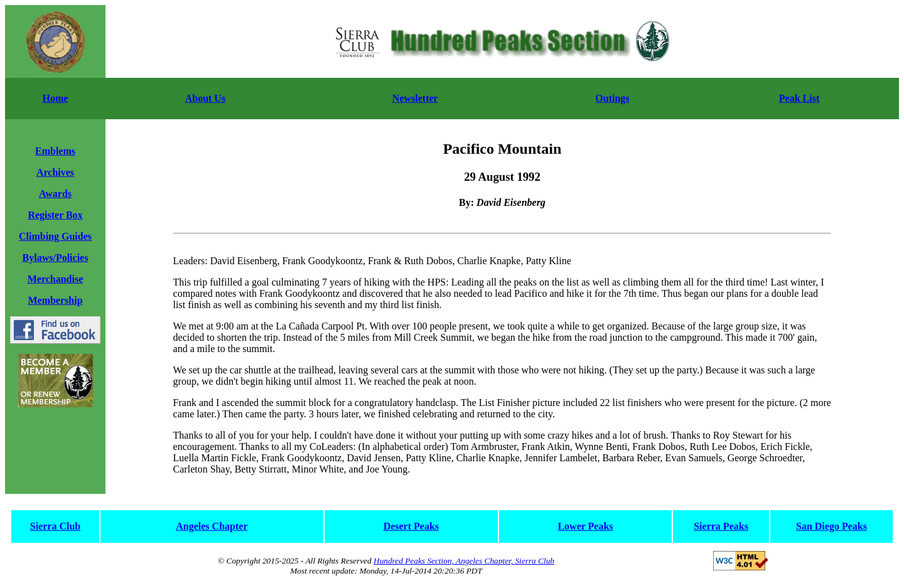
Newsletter (415, 98)
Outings (612, 98)
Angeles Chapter (212, 526)
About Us (205, 98)
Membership (55, 300)
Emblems (55, 151)
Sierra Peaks (721, 526)
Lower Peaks (585, 526)
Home (56, 98)
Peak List (799, 98)
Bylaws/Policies (56, 258)
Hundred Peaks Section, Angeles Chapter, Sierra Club (464, 561)
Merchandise (56, 279)
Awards (55, 194)
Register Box (55, 215)
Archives (55, 172)
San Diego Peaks (831, 526)
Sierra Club (55, 526)
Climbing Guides (55, 236)
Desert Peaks (411, 526)
